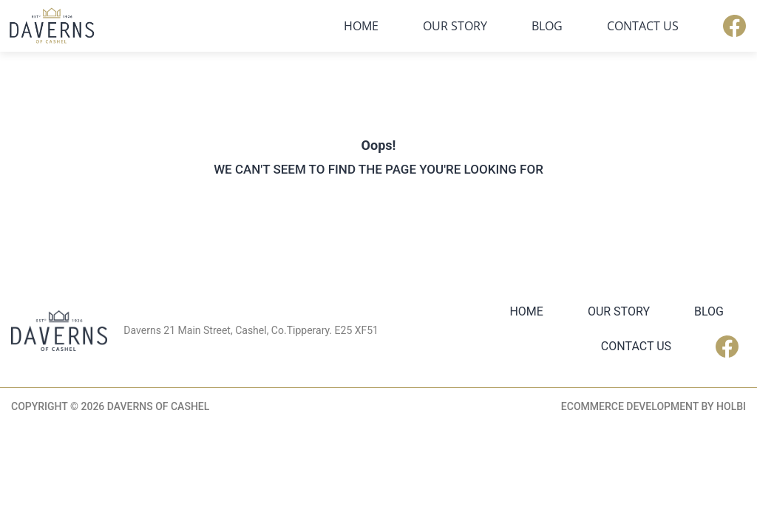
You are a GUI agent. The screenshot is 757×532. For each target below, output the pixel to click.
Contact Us (643, 26)
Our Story (455, 26)
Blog (547, 26)
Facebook (734, 26)
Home (361, 26)
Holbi (731, 406)
